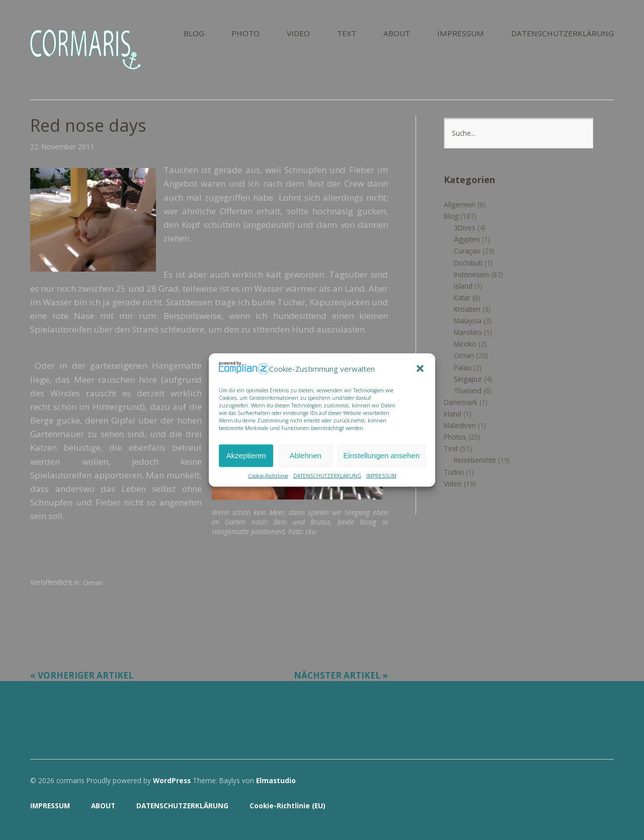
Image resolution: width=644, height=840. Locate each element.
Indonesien (471, 274)
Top (603, 806)
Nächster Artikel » (341, 675)
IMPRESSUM (381, 475)
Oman (93, 582)
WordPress (172, 780)
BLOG (194, 34)
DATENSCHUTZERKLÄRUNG (327, 475)
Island (463, 286)
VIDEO (298, 34)
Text (451, 448)
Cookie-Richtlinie (268, 475)
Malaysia (468, 321)
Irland (453, 414)
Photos (455, 437)
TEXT (347, 34)
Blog (451, 216)
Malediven (460, 425)
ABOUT (397, 34)
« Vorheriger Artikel (82, 675)
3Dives (465, 228)
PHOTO (246, 34)
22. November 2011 (62, 147)
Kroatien (467, 309)
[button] (420, 369)
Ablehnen (305, 455)
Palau (463, 367)
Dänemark (461, 402)
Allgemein (460, 204)
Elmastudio (276, 780)
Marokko (468, 332)
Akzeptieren (246, 455)
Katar (462, 298)
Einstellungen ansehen (381, 455)
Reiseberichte (475, 460)
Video (453, 484)
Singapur (468, 379)
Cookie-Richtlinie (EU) (288, 806)
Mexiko (465, 344)
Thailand (468, 391)
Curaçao (467, 251)
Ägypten (467, 239)
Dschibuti (468, 263)
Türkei (454, 472)
